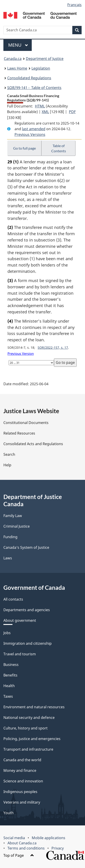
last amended (34, 129)
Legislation (41, 68)
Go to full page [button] (24, 148)
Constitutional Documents (26, 423)
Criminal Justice (17, 526)
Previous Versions (30, 134)
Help (7, 465)
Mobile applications (49, 838)
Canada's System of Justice (26, 547)
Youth (8, 813)
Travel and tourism (20, 654)
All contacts (13, 599)
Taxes (8, 696)
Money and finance (20, 770)
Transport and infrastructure (28, 749)
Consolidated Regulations (29, 78)
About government (20, 620)
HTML (40, 106)
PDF (72, 112)
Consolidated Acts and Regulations (33, 444)
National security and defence (29, 718)
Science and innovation (23, 781)
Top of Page (19, 855)
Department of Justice (45, 59)
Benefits (10, 675)
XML (45, 112)
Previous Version (21, 353)
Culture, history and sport (25, 728)
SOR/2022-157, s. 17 (53, 347)
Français (74, 5)
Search (9, 454)
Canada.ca (13, 59)
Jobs (7, 633)
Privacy (58, 848)
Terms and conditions (26, 848)
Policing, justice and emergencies (32, 739)
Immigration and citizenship (28, 643)
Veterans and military (22, 802)
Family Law (13, 516)
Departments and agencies (27, 610)
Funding (10, 537)
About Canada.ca (22, 843)
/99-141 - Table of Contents (34, 88)
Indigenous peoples (20, 792)
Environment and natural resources (34, 707)
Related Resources (19, 433)
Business (11, 665)
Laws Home (17, 68)
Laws (8, 558)
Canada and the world (22, 760)
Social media (14, 838)
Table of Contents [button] (59, 148)
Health (9, 686)
